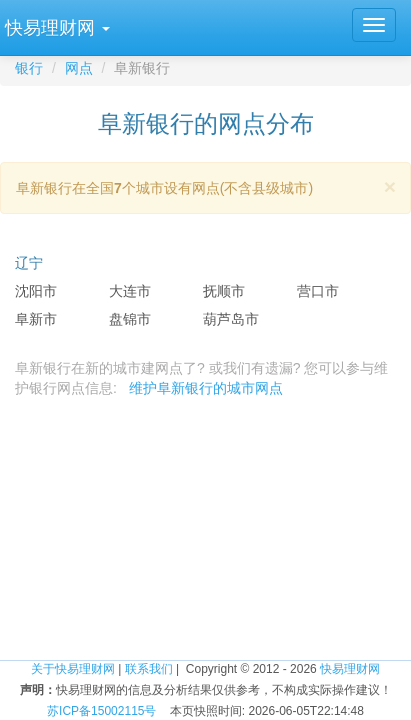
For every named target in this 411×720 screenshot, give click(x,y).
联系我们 (149, 669)
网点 (79, 68)
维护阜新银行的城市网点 (206, 388)
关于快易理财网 (73, 669)
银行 (29, 68)
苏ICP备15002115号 (101, 711)
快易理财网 (350, 669)
